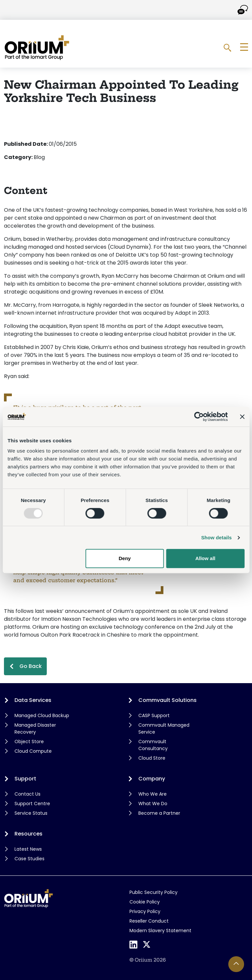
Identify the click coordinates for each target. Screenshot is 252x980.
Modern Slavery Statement (160, 931)
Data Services (33, 700)
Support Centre (32, 804)
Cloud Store (152, 758)
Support (25, 779)
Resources (28, 834)
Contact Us (28, 794)
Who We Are (153, 794)
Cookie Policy (145, 902)
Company (152, 779)
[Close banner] (242, 417)
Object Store (29, 742)
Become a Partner (159, 813)
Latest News (28, 849)
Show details (217, 537)
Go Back (31, 666)
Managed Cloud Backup (42, 715)
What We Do (153, 804)
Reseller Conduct (149, 921)
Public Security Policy (154, 892)
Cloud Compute (33, 751)
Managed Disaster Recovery (35, 728)
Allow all (205, 558)
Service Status (31, 813)
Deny (125, 558)
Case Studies (29, 859)
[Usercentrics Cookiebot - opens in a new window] (199, 417)
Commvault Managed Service (164, 728)
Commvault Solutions (168, 700)
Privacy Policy (145, 911)
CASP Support (154, 715)
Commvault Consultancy (153, 745)
